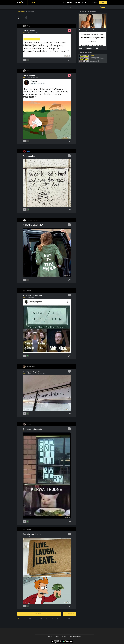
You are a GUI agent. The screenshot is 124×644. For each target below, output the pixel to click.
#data (33, 297)
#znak (31, 431)
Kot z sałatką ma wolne (33, 295)
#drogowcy (33, 33)
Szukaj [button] (103, 7)
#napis (37, 33)
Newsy (63, 7)
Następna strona (39, 614)
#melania (41, 227)
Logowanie (94, 2)
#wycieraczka (31, 536)
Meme (24, 78)
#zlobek (38, 373)
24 (30, 619)
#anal (44, 373)
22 (41, 619)
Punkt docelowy (30, 156)
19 (58, 619)
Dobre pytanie (29, 31)
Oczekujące (69, 2)
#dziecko (34, 373)
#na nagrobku (41, 158)
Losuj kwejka (70, 614)
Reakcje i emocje (55, 7)
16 (75, 619)
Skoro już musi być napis (33, 534)
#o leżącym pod (52, 158)
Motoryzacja (70, 7)
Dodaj (33, 2)
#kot (29, 431)
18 (63, 619)
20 (52, 619)
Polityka (47, 7)
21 (47, 619)
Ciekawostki (39, 7)
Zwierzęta (20, 7)
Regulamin (64, 636)
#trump (37, 227)
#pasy (29, 33)
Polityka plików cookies (75, 636)
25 (24, 619)
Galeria (32, 7)
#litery (34, 431)
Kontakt (50, 636)
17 (69, 619)
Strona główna (21, 11)
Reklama (57, 636)
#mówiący (47, 158)
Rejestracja (103, 2)
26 (19, 619)
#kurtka (30, 227)
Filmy (78, 2)
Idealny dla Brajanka (31, 371)
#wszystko (32, 158)
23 (36, 619)
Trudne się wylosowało (32, 429)
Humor (26, 7)
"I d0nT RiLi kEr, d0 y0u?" (33, 225)
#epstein (45, 227)
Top (85, 2)
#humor (30, 373)
